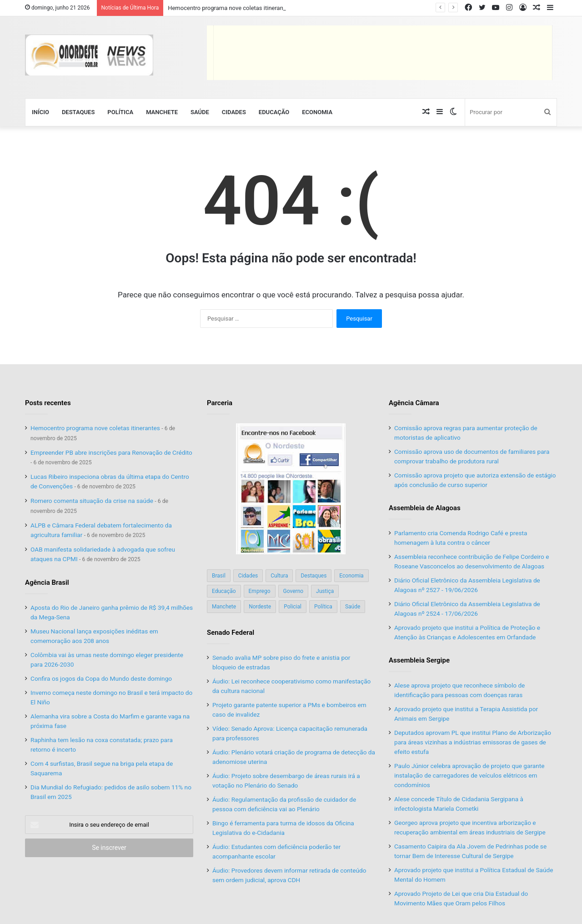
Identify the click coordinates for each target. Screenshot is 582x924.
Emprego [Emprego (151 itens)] (260, 591)
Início (40, 112)
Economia (317, 112)
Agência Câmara (414, 403)
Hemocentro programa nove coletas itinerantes (230, 8)
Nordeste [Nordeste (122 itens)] (260, 607)
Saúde (200, 112)
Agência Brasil (47, 583)
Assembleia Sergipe (419, 660)
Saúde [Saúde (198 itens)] (353, 607)
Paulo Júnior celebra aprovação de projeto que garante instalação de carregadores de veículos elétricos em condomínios (469, 775)
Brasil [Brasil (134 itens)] (219, 576)
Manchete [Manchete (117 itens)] (224, 607)
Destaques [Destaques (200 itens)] (314, 576)
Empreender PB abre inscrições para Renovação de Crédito (111, 452)
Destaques (78, 112)
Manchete (162, 112)
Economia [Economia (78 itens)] (351, 576)
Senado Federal (231, 633)
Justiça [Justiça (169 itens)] (325, 591)
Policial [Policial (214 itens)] (293, 607)
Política (120, 112)
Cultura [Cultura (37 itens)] (279, 576)
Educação (274, 112)
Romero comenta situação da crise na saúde (92, 501)
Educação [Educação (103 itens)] (224, 591)
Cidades (234, 112)
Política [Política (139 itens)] (323, 607)
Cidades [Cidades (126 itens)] (248, 576)
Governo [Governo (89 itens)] (294, 591)
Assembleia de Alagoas (425, 508)
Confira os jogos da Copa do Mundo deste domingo (101, 678)
